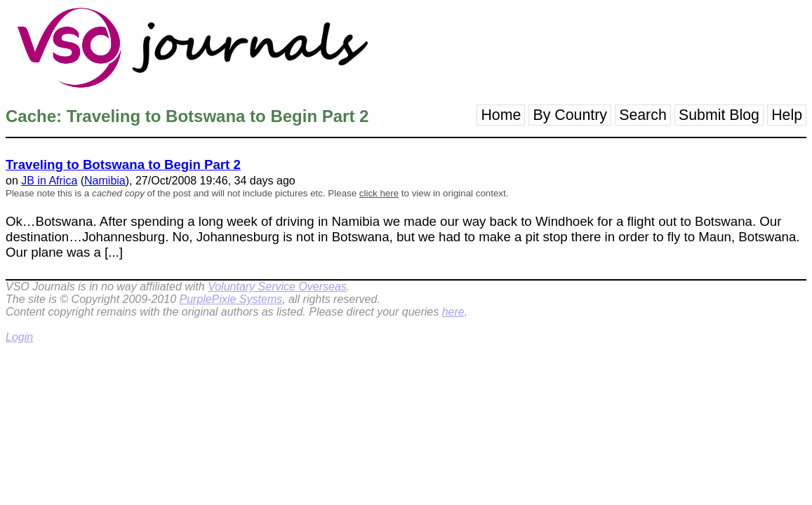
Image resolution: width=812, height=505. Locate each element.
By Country (570, 115)
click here (379, 193)
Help (787, 115)
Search (643, 115)
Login (19, 337)
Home (501, 115)
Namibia (105, 181)
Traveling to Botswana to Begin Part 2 (123, 164)
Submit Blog (719, 115)
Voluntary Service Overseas (277, 287)
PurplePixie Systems (231, 299)
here (453, 312)
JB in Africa (49, 181)
